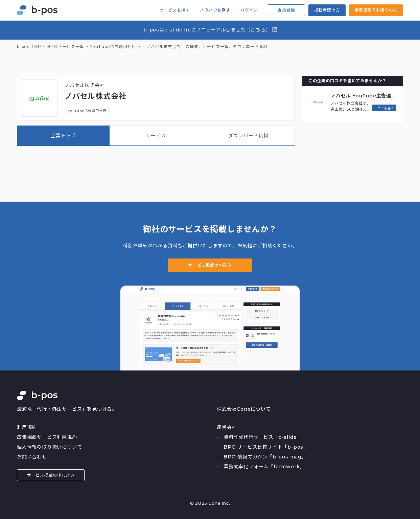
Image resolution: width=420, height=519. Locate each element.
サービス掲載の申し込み (51, 475)
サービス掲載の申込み (210, 265)
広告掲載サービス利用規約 (47, 437)
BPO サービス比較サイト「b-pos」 (266, 447)
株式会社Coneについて (244, 409)
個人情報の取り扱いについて (49, 447)
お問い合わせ (32, 457)
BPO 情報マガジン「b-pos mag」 (265, 457)
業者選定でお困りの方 (376, 10)
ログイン (249, 10)
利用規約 (27, 427)
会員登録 (286, 10)
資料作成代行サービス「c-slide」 (263, 437)
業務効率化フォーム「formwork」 (264, 467)
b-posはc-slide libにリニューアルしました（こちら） (211, 30)
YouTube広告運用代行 (87, 111)
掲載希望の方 (327, 10)
